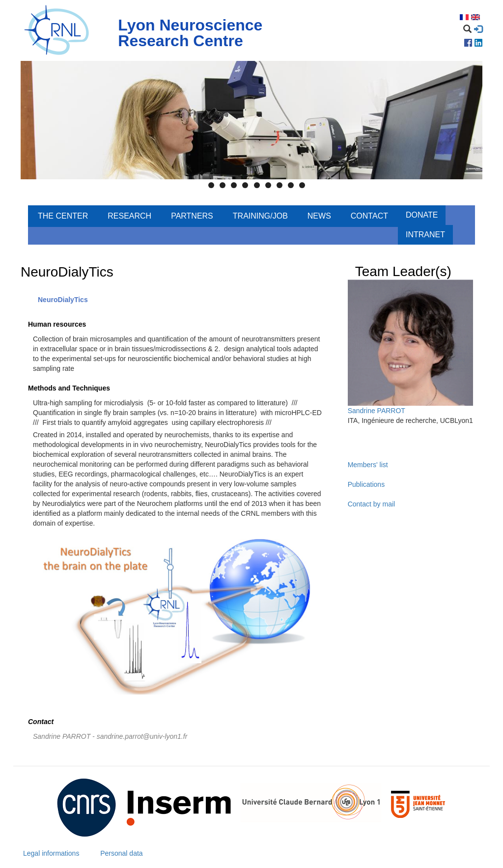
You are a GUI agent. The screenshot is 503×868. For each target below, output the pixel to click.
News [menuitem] (319, 216)
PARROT (391, 411)
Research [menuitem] (129, 216)
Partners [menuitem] (192, 216)
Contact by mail (371, 504)
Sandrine (362, 411)
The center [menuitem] (63, 216)
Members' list (368, 465)
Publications (366, 484)
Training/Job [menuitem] (260, 216)
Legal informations (51, 853)
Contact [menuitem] (369, 216)
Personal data (121, 853)
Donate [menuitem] (422, 215)
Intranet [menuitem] (425, 235)
